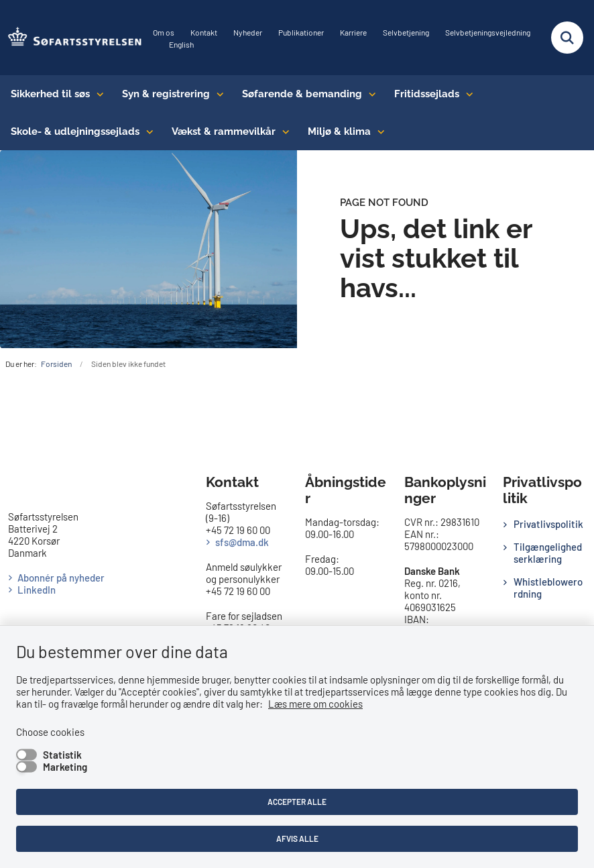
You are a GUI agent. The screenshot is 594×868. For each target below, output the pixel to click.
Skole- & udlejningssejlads (75, 131)
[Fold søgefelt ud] (567, 38)
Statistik (62, 755)
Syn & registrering (166, 94)
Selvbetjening (406, 33)
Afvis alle (297, 838)
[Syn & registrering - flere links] (217, 94)
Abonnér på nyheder (61, 578)
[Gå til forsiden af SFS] (71, 38)
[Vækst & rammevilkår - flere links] (283, 131)
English (181, 45)
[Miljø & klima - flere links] (378, 131)
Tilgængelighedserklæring (548, 553)
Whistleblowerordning (548, 588)
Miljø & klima (339, 131)
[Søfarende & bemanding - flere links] (369, 94)
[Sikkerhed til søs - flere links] (97, 94)
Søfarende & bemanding (302, 94)
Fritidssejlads (427, 94)
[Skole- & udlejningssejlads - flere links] (146, 131)
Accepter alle (297, 802)
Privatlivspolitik (548, 524)
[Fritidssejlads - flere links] (466, 94)
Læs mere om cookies (315, 704)
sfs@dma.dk (242, 542)
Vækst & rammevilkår (224, 131)
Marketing (65, 767)
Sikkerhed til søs (50, 94)
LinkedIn (37, 590)
